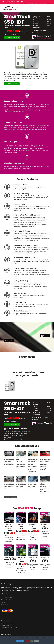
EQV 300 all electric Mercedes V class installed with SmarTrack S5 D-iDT (45, 488)
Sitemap (3, 602)
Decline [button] (27, 641)
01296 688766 (26, 3)
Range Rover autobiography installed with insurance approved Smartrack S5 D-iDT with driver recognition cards (33, 465)
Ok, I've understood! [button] (20, 641)
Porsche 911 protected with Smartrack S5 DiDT (9, 486)
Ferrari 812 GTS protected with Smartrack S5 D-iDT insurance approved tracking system (45, 464)
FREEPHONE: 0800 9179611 (16, 1)
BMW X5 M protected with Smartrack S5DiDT (21, 486)
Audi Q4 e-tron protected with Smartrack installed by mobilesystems (9, 461)
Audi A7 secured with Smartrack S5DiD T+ (32, 486)
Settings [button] (32, 641)
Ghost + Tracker (5, 605)
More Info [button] (37, 641)
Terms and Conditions (6, 600)
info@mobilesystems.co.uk (36, 3)
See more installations (11, 497)
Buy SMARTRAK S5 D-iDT (12, 84)
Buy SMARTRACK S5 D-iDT (12, 38)
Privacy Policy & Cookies (7, 597)
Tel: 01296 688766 (6, 626)
